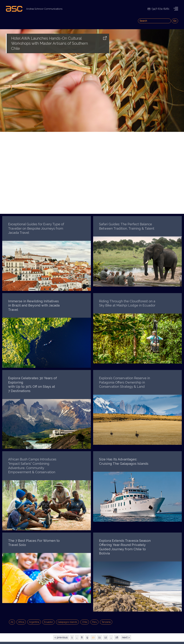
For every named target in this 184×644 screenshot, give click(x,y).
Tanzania (106, 622)
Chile (85, 622)
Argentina (34, 622)
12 (106, 637)
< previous (61, 637)
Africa (21, 622)
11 (99, 637)
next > (126, 637)
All (12, 622)
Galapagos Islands (67, 622)
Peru (94, 622)
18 (117, 637)
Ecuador (48, 622)
